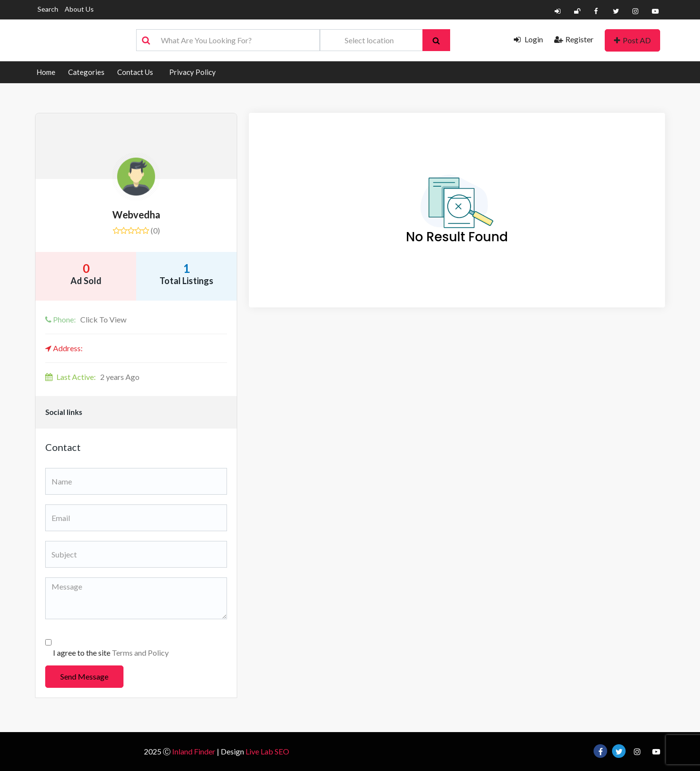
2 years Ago (92, 377)
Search (48, 9)
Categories (86, 72)
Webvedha (136, 215)
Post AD (632, 40)
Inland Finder (194, 751)
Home (46, 72)
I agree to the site (111, 653)
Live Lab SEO (267, 751)
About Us (79, 9)
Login (528, 39)
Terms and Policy (140, 653)
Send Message (84, 676)
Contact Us (135, 72)
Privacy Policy (192, 72)
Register (574, 39)
